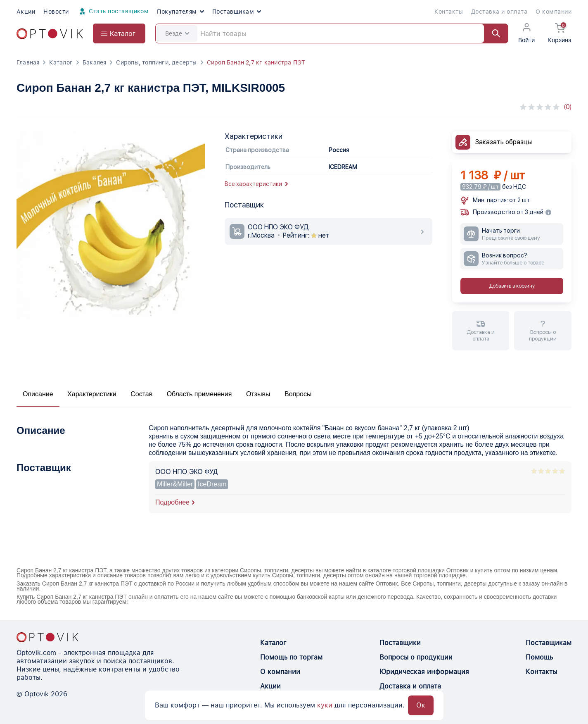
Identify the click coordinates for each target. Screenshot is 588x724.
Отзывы (258, 394)
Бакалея (94, 62)
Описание (38, 394)
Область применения (199, 394)
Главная (28, 62)
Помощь (539, 657)
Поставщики (400, 643)
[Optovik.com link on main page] (50, 34)
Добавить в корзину (512, 286)
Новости (56, 12)
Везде (177, 33)
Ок (421, 705)
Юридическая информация (424, 672)
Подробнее (172, 502)
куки (325, 705)
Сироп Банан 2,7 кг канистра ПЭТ (256, 62)
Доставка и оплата (499, 12)
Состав (141, 394)
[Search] (332, 33)
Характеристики (92, 394)
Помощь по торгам (291, 657)
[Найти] (492, 33)
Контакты (449, 12)
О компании (554, 12)
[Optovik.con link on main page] (47, 637)
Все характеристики (256, 184)
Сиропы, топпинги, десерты (156, 62)
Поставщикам (237, 12)
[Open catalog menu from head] (119, 33)
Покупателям (180, 12)
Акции (26, 12)
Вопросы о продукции (416, 657)
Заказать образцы (504, 142)
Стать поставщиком (113, 12)
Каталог (61, 62)
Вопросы (298, 394)
